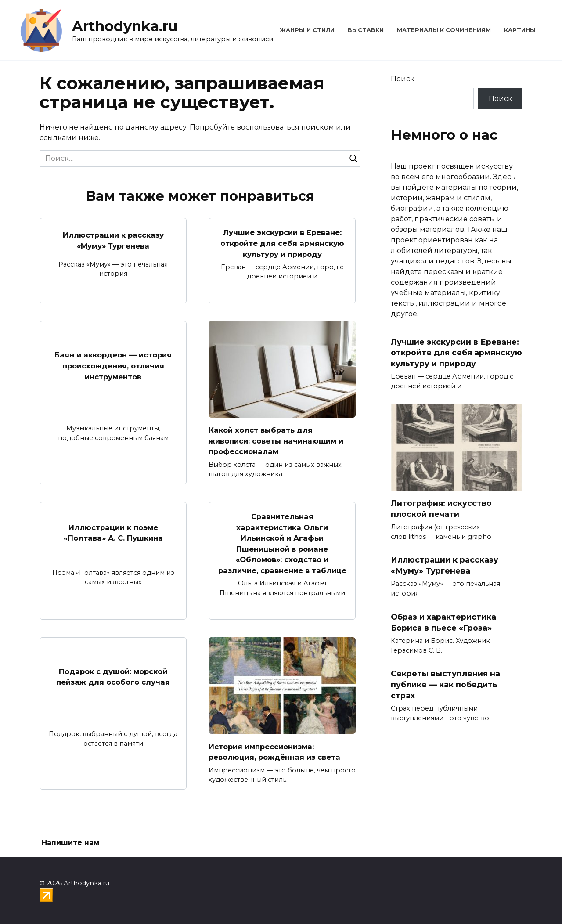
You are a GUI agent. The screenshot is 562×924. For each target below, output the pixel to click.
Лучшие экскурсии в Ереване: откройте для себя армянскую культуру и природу (282, 248)
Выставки (366, 30)
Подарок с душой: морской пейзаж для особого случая (113, 698)
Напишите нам (70, 843)
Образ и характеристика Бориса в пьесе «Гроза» (443, 622)
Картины (520, 30)
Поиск (403, 79)
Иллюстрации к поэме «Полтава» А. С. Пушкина (113, 546)
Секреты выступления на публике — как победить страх (445, 684)
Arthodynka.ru (125, 26)
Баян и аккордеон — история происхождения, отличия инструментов (113, 376)
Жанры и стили (307, 30)
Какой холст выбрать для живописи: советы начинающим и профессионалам (281, 451)
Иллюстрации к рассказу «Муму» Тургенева (113, 243)
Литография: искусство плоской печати (441, 509)
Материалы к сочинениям (444, 30)
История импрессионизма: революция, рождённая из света (279, 773)
